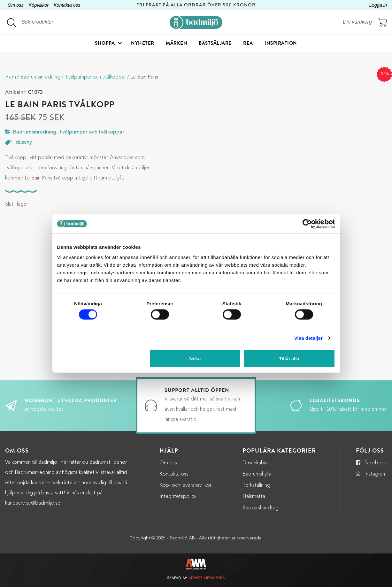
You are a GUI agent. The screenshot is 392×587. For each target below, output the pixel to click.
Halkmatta (254, 497)
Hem (11, 77)
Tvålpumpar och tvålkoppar (95, 77)
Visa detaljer (308, 338)
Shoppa (105, 43)
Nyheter (143, 43)
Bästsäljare (215, 43)
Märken (177, 43)
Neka (195, 358)
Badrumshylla (257, 474)
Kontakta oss (67, 5)
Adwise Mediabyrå (207, 578)
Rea (248, 43)
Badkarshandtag (261, 508)
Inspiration (281, 43)
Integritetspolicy (178, 497)
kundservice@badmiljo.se (33, 503)
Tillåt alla (289, 358)
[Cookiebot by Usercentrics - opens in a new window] (307, 224)
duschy (24, 142)
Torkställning (256, 485)
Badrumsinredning (40, 77)
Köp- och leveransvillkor (185, 485)
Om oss (16, 5)
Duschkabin (255, 463)
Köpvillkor (39, 5)
